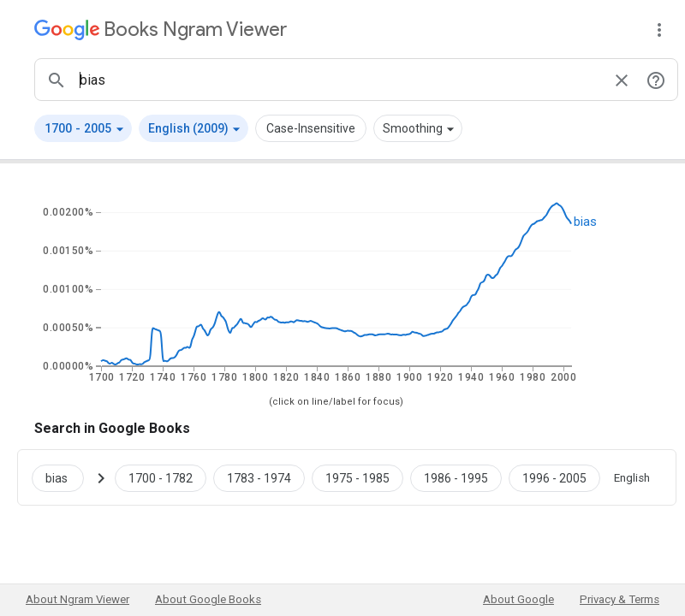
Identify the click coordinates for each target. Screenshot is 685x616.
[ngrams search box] (339, 80)
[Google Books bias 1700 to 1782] (161, 477)
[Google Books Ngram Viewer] (161, 30)
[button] (83, 128)
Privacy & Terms (619, 599)
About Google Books (208, 599)
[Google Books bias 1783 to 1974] (259, 477)
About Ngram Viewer (77, 599)
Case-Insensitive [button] (311, 128)
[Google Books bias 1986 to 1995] (456, 477)
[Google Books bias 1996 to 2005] (554, 477)
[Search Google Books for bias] (65, 477)
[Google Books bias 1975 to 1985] (357, 477)
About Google (518, 599)
